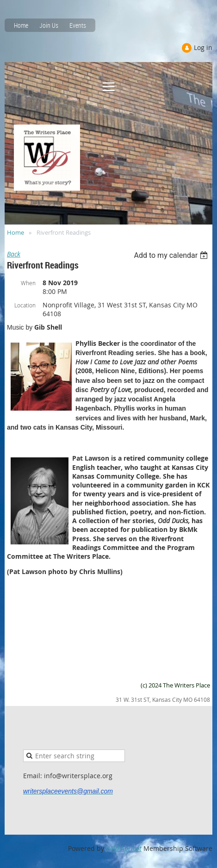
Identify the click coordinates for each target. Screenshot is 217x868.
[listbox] (172, 255)
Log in (203, 47)
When (28, 283)
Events (78, 25)
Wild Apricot (124, 848)
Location (25, 305)
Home (21, 25)
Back (14, 254)
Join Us (49, 25)
